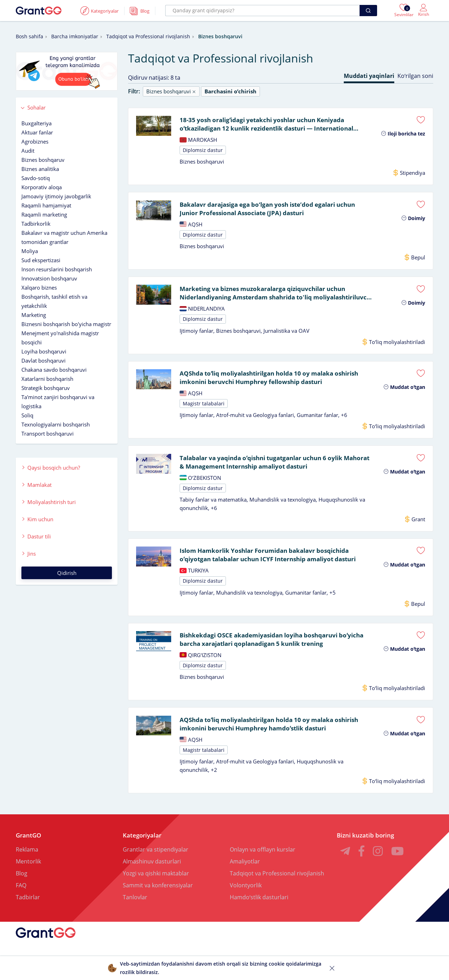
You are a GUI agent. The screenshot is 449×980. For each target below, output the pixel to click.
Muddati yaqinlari (369, 76)
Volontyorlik (246, 895)
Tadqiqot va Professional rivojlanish (148, 36)
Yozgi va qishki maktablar (156, 883)
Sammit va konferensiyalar (158, 895)
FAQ (21, 895)
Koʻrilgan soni (415, 76)
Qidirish (67, 573)
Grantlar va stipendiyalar (156, 859)
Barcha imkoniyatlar (75, 36)
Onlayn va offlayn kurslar (263, 859)
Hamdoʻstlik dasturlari (259, 907)
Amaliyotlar (245, 871)
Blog (22, 883)
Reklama (27, 859)
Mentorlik (28, 871)
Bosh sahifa (29, 36)
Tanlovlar (135, 907)
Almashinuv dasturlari (152, 871)
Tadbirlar (28, 907)
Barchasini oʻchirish (230, 91)
